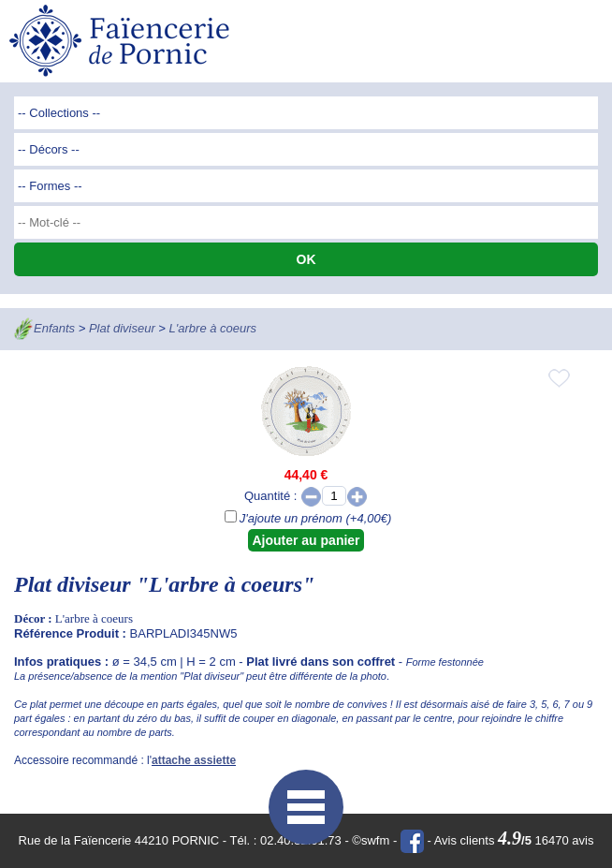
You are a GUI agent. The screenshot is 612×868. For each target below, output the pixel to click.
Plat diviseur (122, 328)
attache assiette (194, 760)
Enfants (54, 328)
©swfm (371, 840)
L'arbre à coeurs (213, 328)
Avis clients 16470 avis (514, 840)
